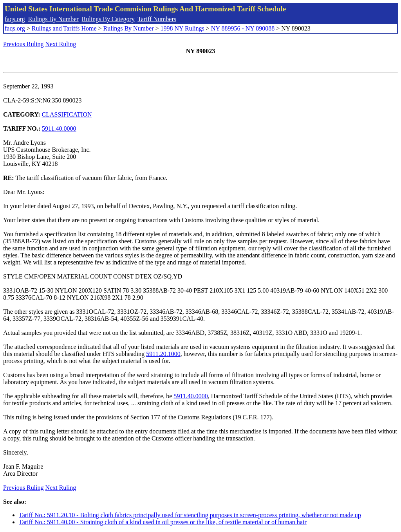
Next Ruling (61, 44)
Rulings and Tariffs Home (64, 28)
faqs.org (15, 19)
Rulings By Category (108, 19)
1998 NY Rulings (182, 28)
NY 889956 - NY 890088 (243, 28)
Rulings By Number (53, 19)
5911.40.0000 (59, 129)
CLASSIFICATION (67, 114)
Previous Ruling (23, 44)
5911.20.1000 (163, 354)
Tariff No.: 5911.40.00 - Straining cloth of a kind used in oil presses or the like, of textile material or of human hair (163, 522)
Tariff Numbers (157, 19)
